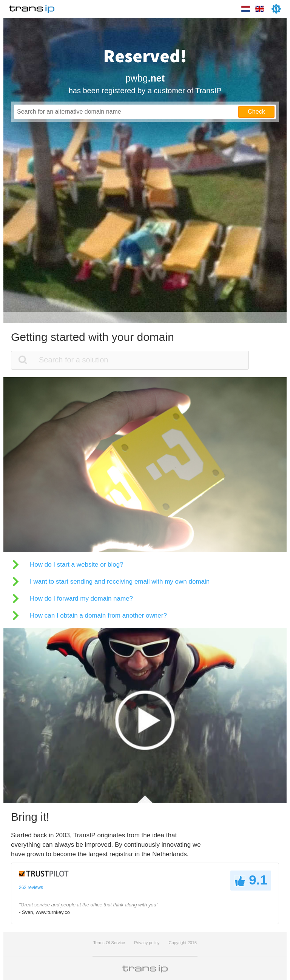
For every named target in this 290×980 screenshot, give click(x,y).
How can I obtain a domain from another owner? (98, 616)
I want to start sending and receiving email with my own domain (120, 582)
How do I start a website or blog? (77, 565)
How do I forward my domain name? (81, 599)
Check (256, 112)
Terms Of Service (109, 943)
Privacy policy (147, 943)
